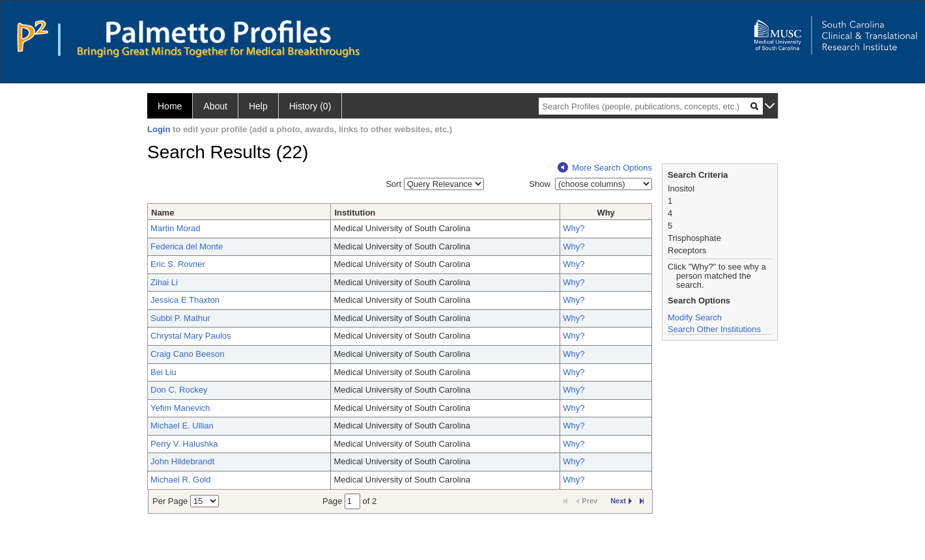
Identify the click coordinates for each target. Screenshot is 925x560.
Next (621, 501)
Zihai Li (164, 282)
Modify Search (695, 317)
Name (163, 213)
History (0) (310, 106)
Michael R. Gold (180, 480)
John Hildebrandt (182, 461)
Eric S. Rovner (178, 264)
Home (170, 106)
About (215, 106)
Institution (355, 213)
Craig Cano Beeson (187, 354)
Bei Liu (164, 372)
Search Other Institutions (714, 329)
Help (258, 106)
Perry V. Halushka (184, 444)
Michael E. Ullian (182, 426)
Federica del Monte (187, 246)
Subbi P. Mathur (180, 318)
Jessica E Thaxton (185, 300)
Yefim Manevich (180, 408)
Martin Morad (176, 228)
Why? (574, 228)
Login (159, 129)
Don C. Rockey (179, 390)
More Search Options (605, 168)
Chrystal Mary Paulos (191, 336)
